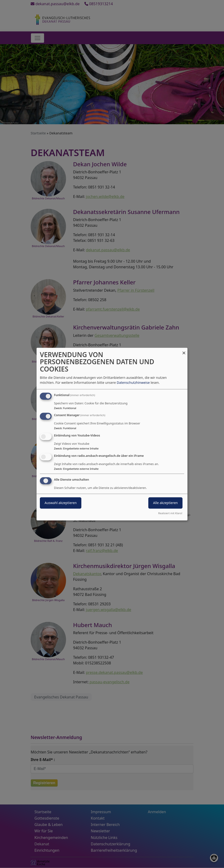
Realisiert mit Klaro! (170, 513)
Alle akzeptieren (165, 503)
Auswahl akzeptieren (61, 503)
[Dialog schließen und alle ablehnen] (184, 351)
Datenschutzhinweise (133, 383)
